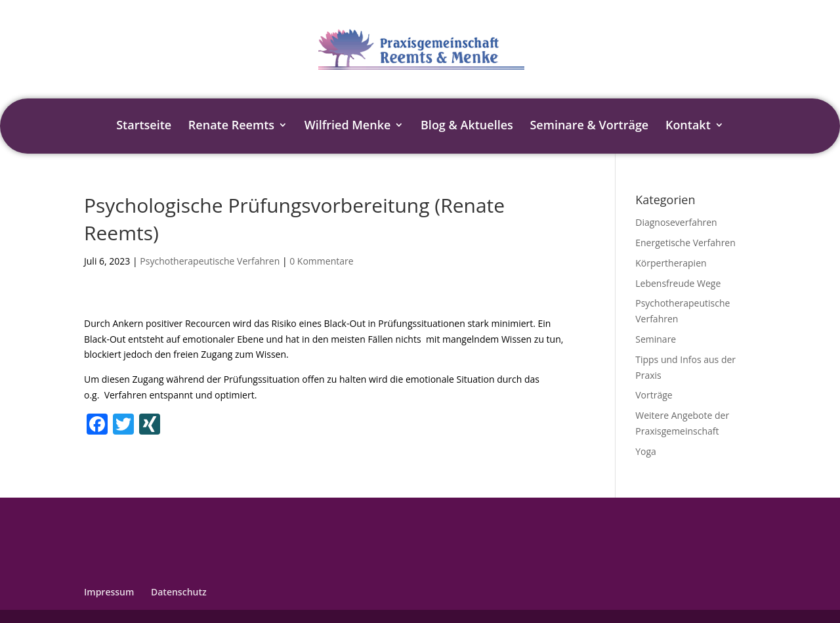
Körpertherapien (671, 263)
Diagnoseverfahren (676, 222)
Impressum (109, 592)
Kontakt (688, 126)
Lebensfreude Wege (678, 283)
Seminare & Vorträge (589, 126)
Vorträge (654, 395)
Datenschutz (179, 592)
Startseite (144, 126)
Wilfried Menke (348, 126)
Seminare (656, 339)
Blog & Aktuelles (467, 126)
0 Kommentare (321, 261)
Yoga (646, 451)
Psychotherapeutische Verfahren (210, 261)
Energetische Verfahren (685, 243)
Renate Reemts (231, 126)
